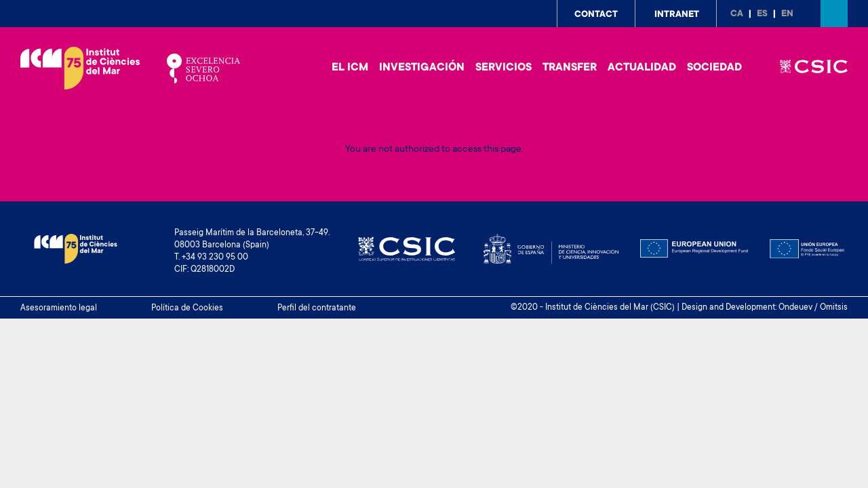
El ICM (350, 68)
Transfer (570, 68)
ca (737, 14)
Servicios (504, 68)
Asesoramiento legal (59, 308)
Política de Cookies (187, 308)
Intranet (677, 15)
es (762, 14)
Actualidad (642, 68)
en (787, 14)
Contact (596, 15)
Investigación (422, 68)
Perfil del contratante (317, 308)
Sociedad (714, 68)
